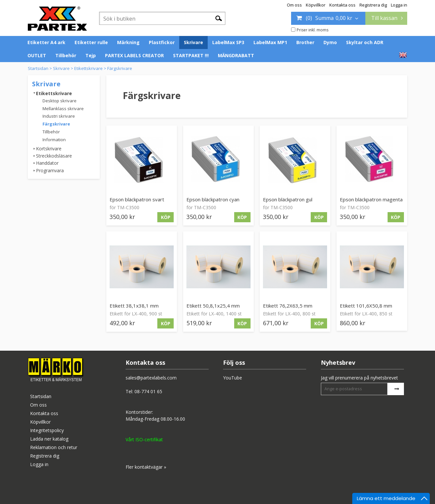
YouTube (233, 378)
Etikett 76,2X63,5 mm (288, 306)
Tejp (91, 55)
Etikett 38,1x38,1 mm (134, 306)
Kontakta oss (342, 5)
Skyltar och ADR (365, 42)
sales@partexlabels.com (151, 378)
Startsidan (38, 68)
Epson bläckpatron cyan (213, 199)
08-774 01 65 (148, 391)
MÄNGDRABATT (236, 55)
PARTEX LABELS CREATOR (134, 55)
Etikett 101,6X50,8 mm (366, 306)
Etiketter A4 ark (46, 42)
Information (54, 140)
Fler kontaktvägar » (146, 467)
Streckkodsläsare (54, 156)
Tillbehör (66, 55)
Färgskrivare (120, 68)
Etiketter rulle (91, 42)
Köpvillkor (316, 5)
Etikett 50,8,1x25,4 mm (213, 306)
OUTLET (37, 55)
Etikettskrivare (88, 68)
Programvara (50, 170)
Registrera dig (373, 5)
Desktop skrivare (60, 101)
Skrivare (193, 42)
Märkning (128, 42)
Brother (305, 42)
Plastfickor (162, 42)
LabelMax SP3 (228, 42)
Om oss (294, 5)
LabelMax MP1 (270, 42)
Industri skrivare (59, 116)
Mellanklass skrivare (63, 109)
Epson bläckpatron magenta (371, 199)
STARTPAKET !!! (191, 55)
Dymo (330, 42)
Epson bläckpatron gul (288, 199)
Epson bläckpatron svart (137, 199)
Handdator (47, 163)
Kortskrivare (49, 149)
